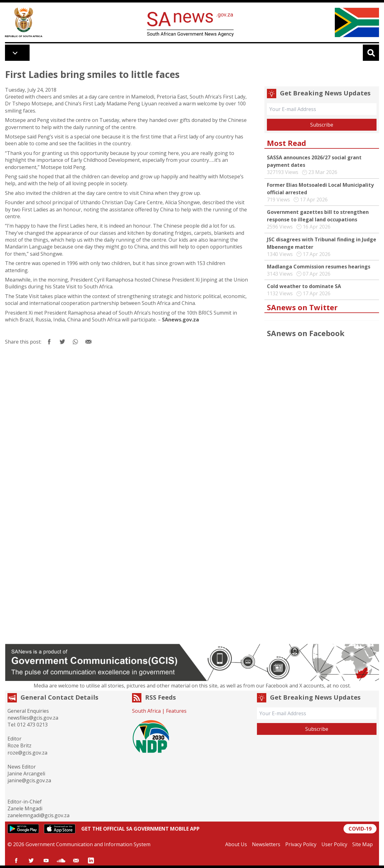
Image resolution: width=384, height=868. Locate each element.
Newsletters (266, 844)
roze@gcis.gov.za (27, 753)
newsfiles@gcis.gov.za (33, 718)
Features (176, 711)
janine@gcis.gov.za (29, 780)
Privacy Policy (301, 844)
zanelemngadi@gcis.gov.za (38, 815)
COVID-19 (360, 829)
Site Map (363, 844)
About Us (236, 844)
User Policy (334, 844)
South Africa (146, 711)
